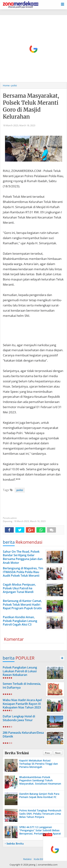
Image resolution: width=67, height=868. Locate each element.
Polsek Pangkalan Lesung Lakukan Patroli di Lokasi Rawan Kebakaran (20, 671)
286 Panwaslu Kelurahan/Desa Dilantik (23, 734)
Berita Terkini (17, 753)
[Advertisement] (33, 49)
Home (6, 85)
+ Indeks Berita (14, 844)
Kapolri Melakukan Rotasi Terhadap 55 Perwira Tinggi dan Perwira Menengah (39, 764)
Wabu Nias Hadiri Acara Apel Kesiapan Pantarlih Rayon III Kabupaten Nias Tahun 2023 (22, 704)
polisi (20, 490)
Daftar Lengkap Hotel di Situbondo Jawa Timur (19, 718)
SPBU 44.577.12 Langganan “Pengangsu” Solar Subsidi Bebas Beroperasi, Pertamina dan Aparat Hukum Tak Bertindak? (40, 832)
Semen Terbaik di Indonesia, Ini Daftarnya (22, 686)
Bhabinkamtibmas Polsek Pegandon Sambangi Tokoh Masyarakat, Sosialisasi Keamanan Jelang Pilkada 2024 (40, 782)
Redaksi (27, 859)
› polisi (13, 85)
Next (58, 753)
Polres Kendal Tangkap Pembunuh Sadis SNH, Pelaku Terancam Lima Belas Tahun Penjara (40, 814)
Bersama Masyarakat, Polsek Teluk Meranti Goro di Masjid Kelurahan (31, 106)
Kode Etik (39, 859)
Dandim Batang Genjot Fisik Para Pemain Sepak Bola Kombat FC (39, 795)
